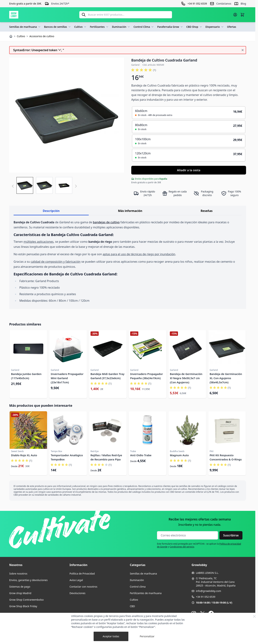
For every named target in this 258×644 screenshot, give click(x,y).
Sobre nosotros (18, 574)
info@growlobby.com (208, 591)
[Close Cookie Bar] (254, 616)
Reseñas (207, 211)
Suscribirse (231, 535)
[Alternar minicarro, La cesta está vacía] (242, 15)
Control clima (138, 587)
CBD (132, 606)
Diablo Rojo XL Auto (24, 455)
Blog (243, 4)
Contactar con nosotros (83, 587)
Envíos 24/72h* (60, 4)
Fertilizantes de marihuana (146, 593)
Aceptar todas (111, 636)
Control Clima (144, 27)
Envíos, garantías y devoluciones (28, 580)
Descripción (51, 211)
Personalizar (147, 636)
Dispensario (215, 27)
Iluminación (121, 27)
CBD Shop (194, 27)
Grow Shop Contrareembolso (26, 600)
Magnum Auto (179, 455)
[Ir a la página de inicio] (14, 15)
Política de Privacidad (82, 574)
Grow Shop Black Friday (23, 606)
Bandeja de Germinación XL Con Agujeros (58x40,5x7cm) (226, 378)
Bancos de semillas (58, 27)
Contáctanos (224, 4)
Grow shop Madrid (20, 593)
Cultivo (81, 27)
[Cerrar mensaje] (243, 50)
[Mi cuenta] (235, 15)
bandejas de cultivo (106, 222)
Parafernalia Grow (170, 27)
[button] (144, 70)
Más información (130, 211)
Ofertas (232, 27)
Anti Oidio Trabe (141, 455)
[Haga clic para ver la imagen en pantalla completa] (67, 115)
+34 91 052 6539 (206, 597)
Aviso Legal (76, 580)
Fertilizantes (99, 27)
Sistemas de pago (20, 587)
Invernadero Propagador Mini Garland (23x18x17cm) (67, 378)
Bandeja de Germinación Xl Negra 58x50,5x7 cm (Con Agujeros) (186, 378)
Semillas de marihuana (25, 27)
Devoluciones (77, 593)
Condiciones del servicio (182, 547)
